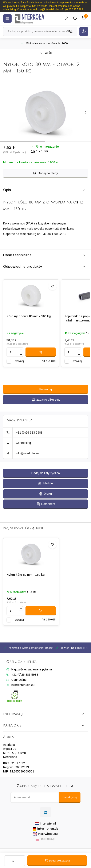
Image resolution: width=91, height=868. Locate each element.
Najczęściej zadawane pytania (32, 669)
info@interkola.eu (27, 453)
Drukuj (45, 494)
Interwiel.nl (46, 824)
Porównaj (18, 361)
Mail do (46, 483)
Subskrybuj (70, 797)
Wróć (46, 53)
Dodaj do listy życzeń (46, 473)
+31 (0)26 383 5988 (29, 433)
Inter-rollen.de (45, 829)
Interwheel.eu (45, 834)
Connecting (23, 443)
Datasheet (46, 504)
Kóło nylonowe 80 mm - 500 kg (29, 316)
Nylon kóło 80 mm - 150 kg (26, 575)
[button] (86, 113)
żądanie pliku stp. (45, 400)
